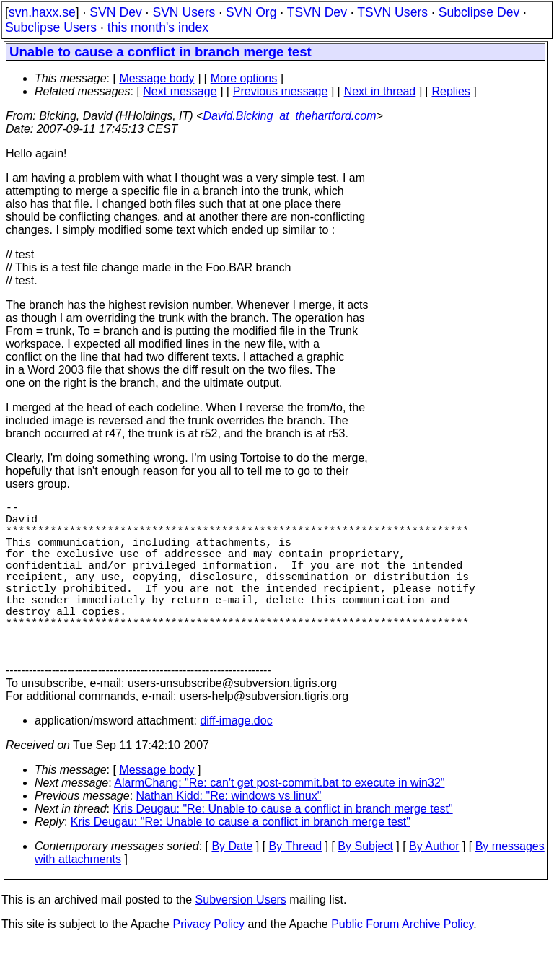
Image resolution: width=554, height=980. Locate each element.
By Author (434, 884)
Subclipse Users (51, 27)
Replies (451, 91)
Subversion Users (241, 937)
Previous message (281, 91)
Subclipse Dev (479, 12)
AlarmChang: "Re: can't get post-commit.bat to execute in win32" (279, 820)
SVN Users (184, 12)
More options (244, 78)
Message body (157, 78)
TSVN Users (392, 12)
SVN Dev (115, 12)
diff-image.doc (236, 758)
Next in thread (380, 91)
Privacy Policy (208, 962)
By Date (232, 884)
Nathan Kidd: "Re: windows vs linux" (229, 833)
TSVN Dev (317, 12)
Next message (180, 91)
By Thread (296, 884)
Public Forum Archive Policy (402, 962)
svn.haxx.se (42, 12)
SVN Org (251, 12)
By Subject (365, 884)
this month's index (158, 27)
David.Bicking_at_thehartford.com (289, 116)
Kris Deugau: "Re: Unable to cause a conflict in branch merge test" (283, 846)
